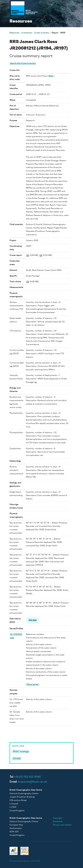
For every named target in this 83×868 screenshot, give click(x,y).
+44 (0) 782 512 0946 (27, 777)
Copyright (57, 818)
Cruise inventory (42, 33)
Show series (33, 685)
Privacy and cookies (62, 825)
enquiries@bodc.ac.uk (32, 782)
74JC (51, 76)
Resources (14, 33)
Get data (33, 620)
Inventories (27, 33)
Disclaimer (58, 822)
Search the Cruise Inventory (23, 63)
